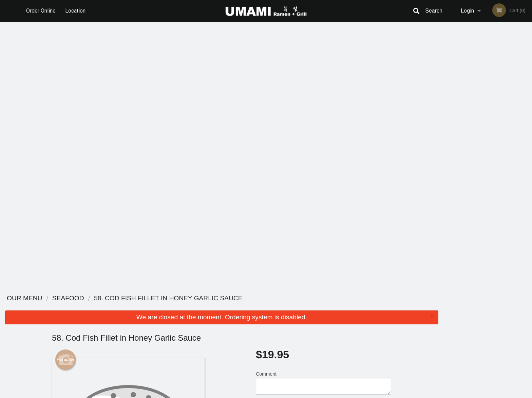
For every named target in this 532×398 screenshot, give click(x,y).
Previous (449, 94)
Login (467, 11)
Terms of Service (277, 393)
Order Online (41, 11)
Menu (248, 307)
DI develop (276, 375)
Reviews (307, 307)
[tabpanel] (488, 94)
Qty (277, 144)
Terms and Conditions (320, 316)
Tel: (376, 324)
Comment (324, 117)
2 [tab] (472, 142)
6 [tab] (513, 142)
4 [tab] (493, 142)
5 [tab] (503, 142)
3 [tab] (482, 142)
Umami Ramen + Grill (133, 298)
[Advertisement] (222, 266)
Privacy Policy (313, 324)
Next (527, 94)
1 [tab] (462, 142)
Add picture (66, 93)
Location (76, 11)
